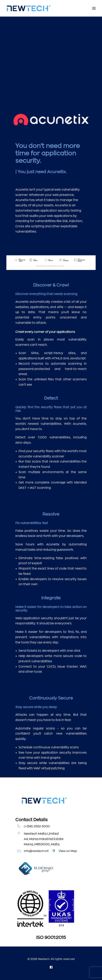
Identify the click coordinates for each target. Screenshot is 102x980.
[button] (94, 8)
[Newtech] (29, 8)
